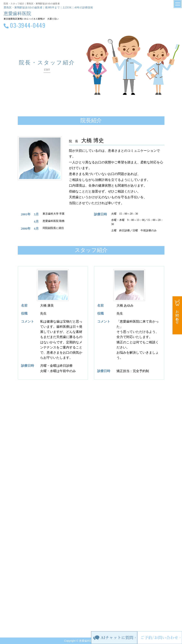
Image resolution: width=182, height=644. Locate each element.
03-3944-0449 (28, 25)
